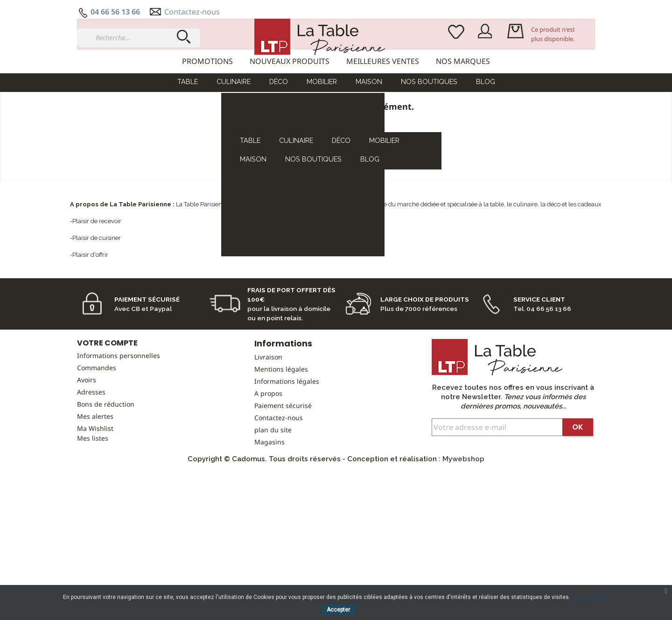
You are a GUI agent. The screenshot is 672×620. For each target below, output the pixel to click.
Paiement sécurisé (283, 453)
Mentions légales (281, 417)
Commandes (97, 415)
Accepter (338, 610)
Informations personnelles (119, 403)
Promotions (207, 61)
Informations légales (287, 429)
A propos (268, 441)
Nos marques (463, 61)
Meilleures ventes (383, 61)
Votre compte (107, 391)
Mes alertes (95, 464)
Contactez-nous (192, 12)
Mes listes (93, 486)
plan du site (273, 477)
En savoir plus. (590, 597)
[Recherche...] (139, 38)
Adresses (91, 440)
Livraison (268, 405)
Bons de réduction (106, 452)
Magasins (269, 490)
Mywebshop (463, 507)
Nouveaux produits (290, 61)
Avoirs (87, 427)
